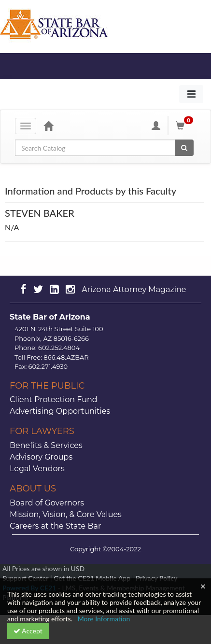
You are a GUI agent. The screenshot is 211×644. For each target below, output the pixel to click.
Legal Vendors (37, 469)
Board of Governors (47, 503)
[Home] (48, 126)
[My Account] (156, 126)
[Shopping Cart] (186, 126)
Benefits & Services (46, 445)
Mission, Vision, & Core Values (66, 514)
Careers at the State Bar (55, 526)
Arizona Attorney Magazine (134, 289)
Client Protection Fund (54, 399)
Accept (28, 631)
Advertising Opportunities (60, 411)
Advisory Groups (41, 457)
